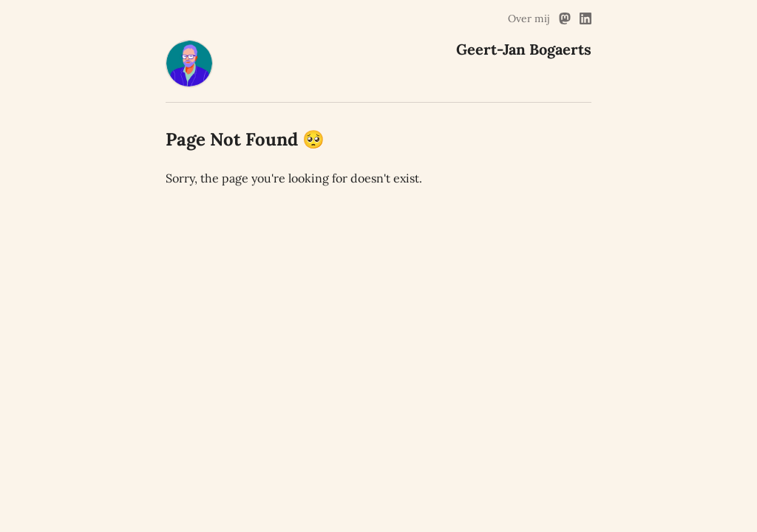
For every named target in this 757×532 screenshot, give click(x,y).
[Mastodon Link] (565, 18)
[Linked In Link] (585, 18)
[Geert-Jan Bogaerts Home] (189, 83)
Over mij (529, 18)
